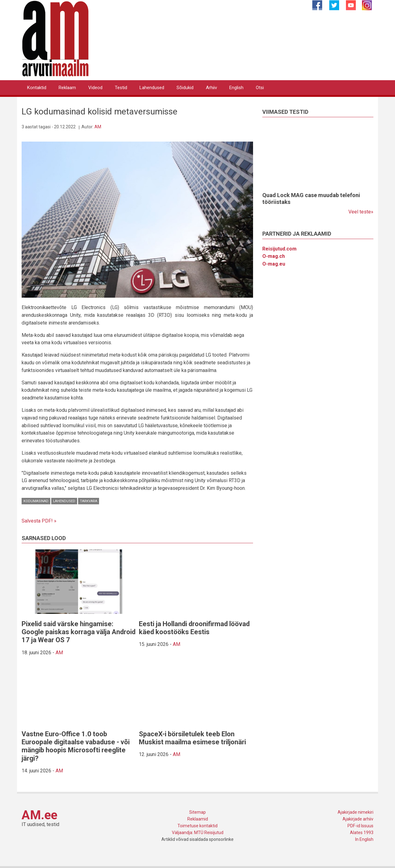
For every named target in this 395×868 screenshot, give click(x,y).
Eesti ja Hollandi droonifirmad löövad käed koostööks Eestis (194, 628)
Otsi (260, 88)
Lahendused (152, 88)
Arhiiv (211, 88)
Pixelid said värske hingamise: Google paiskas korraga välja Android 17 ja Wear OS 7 (79, 632)
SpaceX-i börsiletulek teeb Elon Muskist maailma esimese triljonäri (192, 738)
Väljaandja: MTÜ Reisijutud (198, 833)
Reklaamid (198, 819)
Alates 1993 (362, 833)
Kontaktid (37, 88)
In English (364, 839)
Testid (121, 88)
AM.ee (39, 815)
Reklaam (67, 88)
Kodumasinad (36, 501)
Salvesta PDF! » (39, 521)
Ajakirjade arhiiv (358, 819)
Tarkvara (89, 501)
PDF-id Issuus (360, 826)
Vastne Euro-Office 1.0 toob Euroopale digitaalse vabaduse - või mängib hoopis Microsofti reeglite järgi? (76, 746)
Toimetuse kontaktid (197, 826)
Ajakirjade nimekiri (355, 812)
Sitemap (197, 812)
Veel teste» (361, 212)
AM (98, 127)
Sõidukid (185, 88)
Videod (95, 88)
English (236, 88)
